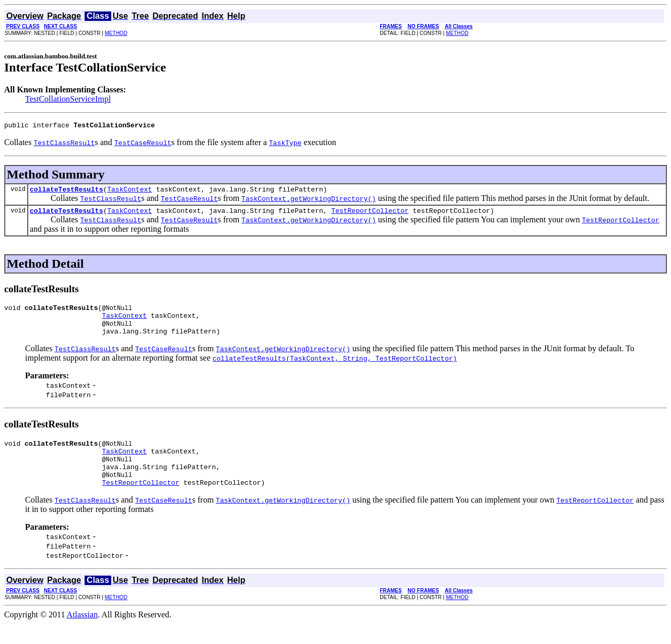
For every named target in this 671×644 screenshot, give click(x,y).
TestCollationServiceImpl (68, 99)
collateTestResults (66, 192)
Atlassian (83, 635)
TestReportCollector (370, 215)
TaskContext (130, 192)
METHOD (116, 33)
